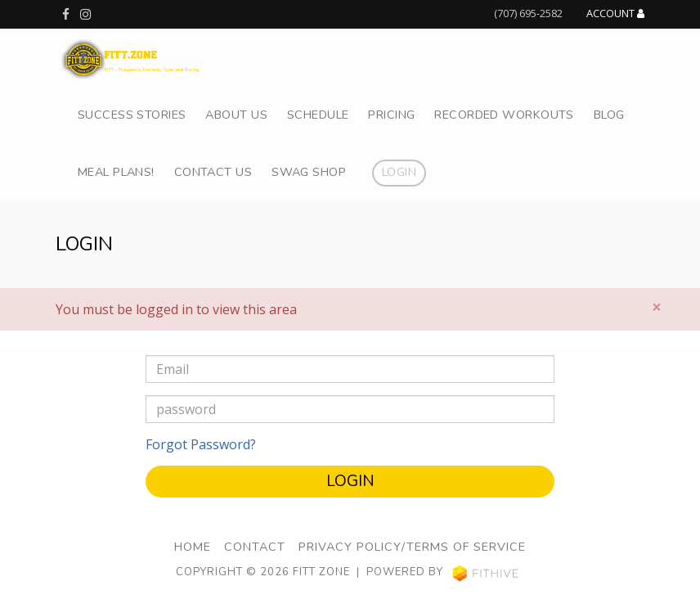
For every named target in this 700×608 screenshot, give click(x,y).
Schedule (318, 115)
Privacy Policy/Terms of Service (412, 547)
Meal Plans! (116, 172)
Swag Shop (309, 172)
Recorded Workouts (504, 115)
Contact (255, 547)
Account (615, 14)
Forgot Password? (201, 444)
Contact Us (213, 172)
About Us (236, 115)
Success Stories (132, 115)
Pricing (391, 115)
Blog (609, 115)
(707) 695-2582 (528, 13)
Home (193, 547)
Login (399, 172)
